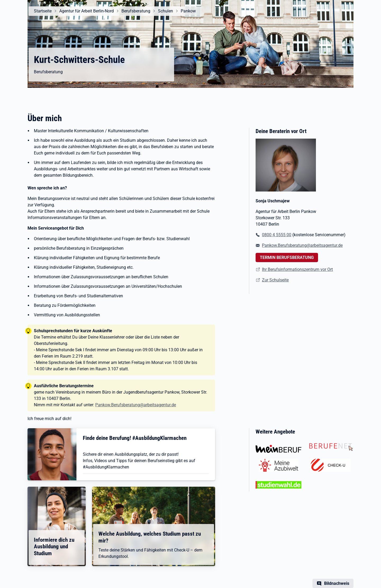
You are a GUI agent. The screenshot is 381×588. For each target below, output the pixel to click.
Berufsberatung (136, 11)
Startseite (43, 11)
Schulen (165, 11)
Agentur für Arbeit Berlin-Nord (87, 11)
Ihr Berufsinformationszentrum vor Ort (297, 269)
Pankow (188, 11)
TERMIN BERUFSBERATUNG (287, 257)
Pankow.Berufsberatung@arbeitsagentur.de (136, 405)
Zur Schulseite (275, 280)
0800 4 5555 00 (277, 235)
